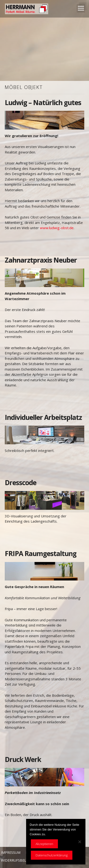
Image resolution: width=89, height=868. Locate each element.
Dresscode (21, 483)
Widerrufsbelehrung (20, 860)
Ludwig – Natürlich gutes (43, 102)
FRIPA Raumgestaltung (41, 553)
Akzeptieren (44, 844)
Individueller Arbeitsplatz (43, 417)
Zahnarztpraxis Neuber (41, 260)
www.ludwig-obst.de (57, 228)
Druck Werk (23, 759)
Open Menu (81, 8)
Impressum (11, 852)
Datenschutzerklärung (52, 855)
